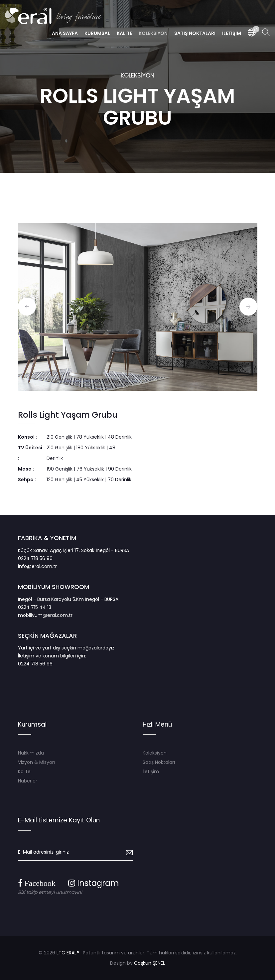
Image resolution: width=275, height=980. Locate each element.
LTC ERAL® (68, 953)
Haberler (28, 781)
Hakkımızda (31, 753)
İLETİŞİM (232, 33)
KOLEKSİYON (137, 75)
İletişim (151, 771)
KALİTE (124, 33)
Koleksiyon (155, 753)
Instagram (94, 883)
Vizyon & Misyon (37, 762)
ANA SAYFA (65, 33)
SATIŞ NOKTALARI (195, 33)
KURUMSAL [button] (97, 33)
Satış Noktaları (159, 762)
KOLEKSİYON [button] (153, 33)
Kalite (24, 771)
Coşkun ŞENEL (149, 963)
